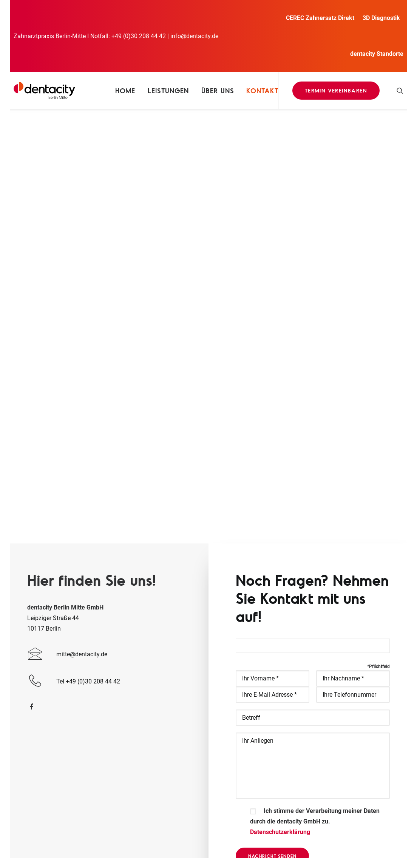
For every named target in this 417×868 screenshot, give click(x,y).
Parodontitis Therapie (181, 747)
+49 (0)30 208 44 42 (139, 36)
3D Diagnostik (381, 18)
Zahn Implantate (175, 757)
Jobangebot (169, 768)
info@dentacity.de (194, 36)
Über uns (218, 91)
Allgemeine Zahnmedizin (186, 704)
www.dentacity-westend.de (78, 774)
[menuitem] (322, 18)
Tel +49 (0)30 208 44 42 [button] (353, 733)
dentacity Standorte (377, 54)
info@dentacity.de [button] (345, 706)
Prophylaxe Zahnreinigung (188, 726)
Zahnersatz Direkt (176, 715)
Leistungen (168, 91)
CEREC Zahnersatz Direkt (320, 18)
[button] (400, 90)
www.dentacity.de (66, 763)
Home (125, 91)
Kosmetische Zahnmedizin (188, 736)
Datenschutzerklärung (280, 561)
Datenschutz (199, 839)
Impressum (163, 839)
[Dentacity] (44, 90)
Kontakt (262, 91)
